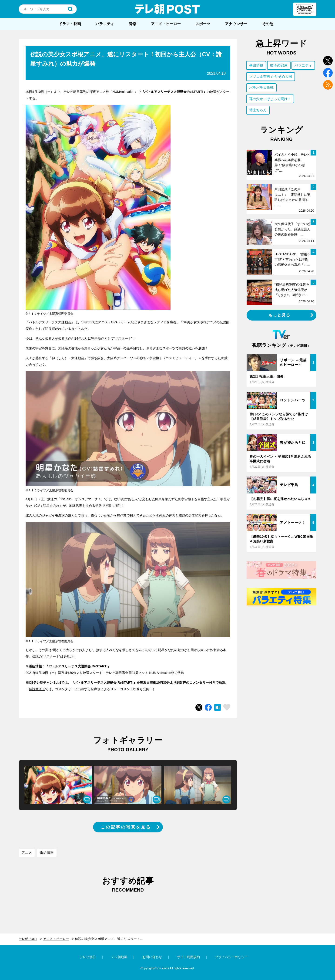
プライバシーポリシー (231, 957)
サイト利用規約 (188, 957)
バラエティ (105, 24)
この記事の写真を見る (126, 827)
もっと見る (280, 315)
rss (328, 85)
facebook (328, 73)
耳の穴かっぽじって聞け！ (270, 99)
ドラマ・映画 (70, 24)
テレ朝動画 (119, 957)
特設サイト (37, 689)
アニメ (27, 853)
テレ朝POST (167, 9)
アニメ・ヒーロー (166, 24)
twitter (328, 61)
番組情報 (47, 853)
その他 (268, 24)
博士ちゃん (258, 110)
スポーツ (203, 24)
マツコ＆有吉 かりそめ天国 (271, 76)
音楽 (133, 24)
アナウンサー (236, 24)
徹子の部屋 (279, 65)
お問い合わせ (152, 957)
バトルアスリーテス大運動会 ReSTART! (174, 92)
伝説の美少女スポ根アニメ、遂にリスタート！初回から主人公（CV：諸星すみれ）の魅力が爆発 (112, 939)
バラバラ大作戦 (261, 88)
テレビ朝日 (88, 957)
